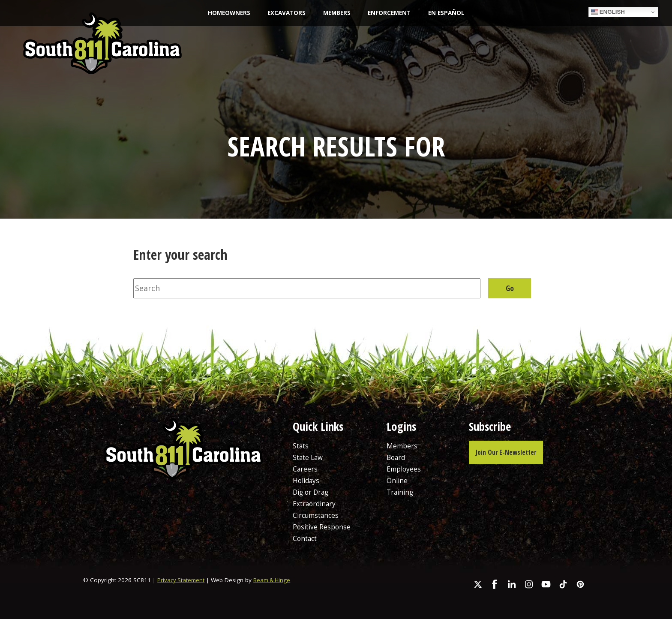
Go (510, 288)
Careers (422, 60)
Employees (404, 469)
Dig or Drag (311, 492)
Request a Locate (622, 51)
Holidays (306, 481)
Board (396, 457)
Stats (301, 446)
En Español (446, 13)
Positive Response (322, 527)
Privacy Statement (181, 580)
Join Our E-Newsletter (507, 452)
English (608, 12)
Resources (470, 42)
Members (337, 13)
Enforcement (389, 13)
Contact (305, 538)
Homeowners (229, 13)
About (259, 42)
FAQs (467, 60)
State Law (311, 42)
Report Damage (545, 51)
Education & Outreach (391, 42)
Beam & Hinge (274, 580)
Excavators (286, 13)
